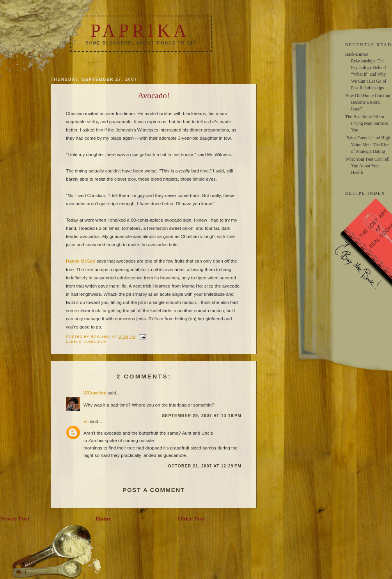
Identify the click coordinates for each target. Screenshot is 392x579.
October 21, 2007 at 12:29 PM (205, 466)
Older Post (191, 518)
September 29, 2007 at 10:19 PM (202, 416)
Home (103, 518)
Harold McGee (81, 261)
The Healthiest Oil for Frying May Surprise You (367, 123)
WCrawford (95, 393)
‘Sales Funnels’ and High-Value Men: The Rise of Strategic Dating (368, 144)
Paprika (140, 31)
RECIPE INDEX (365, 193)
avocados (95, 342)
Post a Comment (154, 490)
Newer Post (15, 518)
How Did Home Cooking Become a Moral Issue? (368, 102)
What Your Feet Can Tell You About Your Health (367, 166)
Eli (86, 421)
